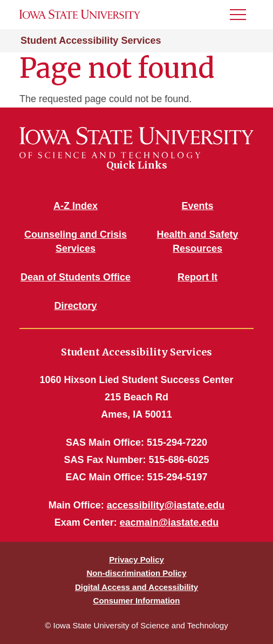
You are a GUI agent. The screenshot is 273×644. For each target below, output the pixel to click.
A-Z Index (76, 206)
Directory (75, 306)
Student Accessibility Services (91, 41)
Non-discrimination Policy (136, 573)
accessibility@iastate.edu (166, 505)
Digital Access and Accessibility (136, 587)
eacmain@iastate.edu (169, 522)
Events (197, 206)
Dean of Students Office (76, 277)
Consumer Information (137, 601)
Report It (197, 277)
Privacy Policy (136, 559)
